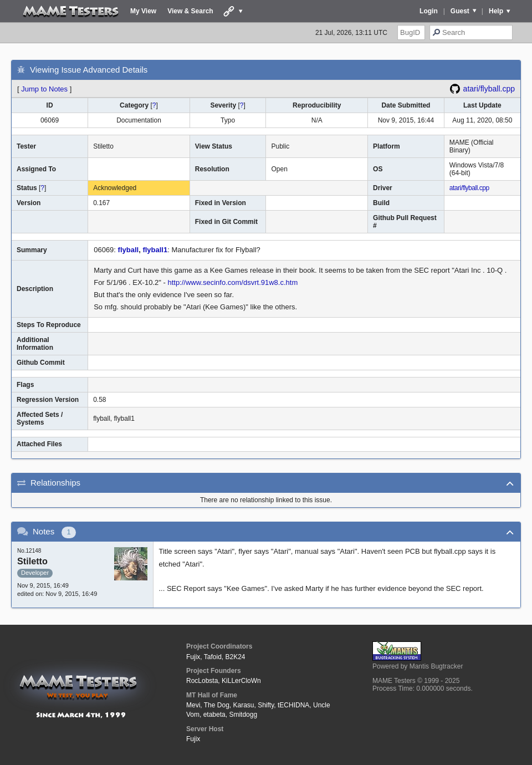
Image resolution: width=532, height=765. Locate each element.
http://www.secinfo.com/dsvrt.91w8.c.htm (232, 282)
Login (429, 11)
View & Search (190, 11)
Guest (460, 11)
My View (143, 11)
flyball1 (155, 250)
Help (496, 11)
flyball (129, 250)
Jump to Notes (44, 89)
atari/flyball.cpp (489, 89)
